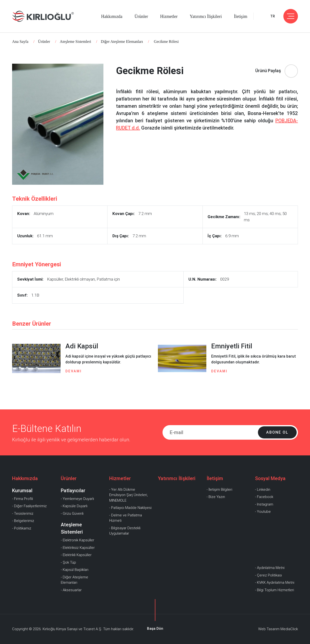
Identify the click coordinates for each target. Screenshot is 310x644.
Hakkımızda (112, 16)
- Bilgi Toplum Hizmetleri (275, 590)
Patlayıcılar (73, 491)
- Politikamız (22, 528)
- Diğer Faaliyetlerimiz (29, 506)
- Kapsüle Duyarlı (74, 506)
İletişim (241, 16)
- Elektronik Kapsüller (77, 540)
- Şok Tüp (68, 562)
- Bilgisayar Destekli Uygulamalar (125, 531)
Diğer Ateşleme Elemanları (122, 42)
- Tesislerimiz (23, 514)
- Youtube (263, 512)
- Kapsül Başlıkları (75, 570)
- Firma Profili (23, 499)
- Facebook (264, 497)
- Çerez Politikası (268, 575)
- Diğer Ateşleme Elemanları (74, 580)
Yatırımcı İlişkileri (206, 16)
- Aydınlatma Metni (270, 568)
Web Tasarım (269, 629)
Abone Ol (277, 432)
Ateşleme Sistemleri (75, 42)
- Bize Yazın (216, 497)
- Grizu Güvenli (72, 514)
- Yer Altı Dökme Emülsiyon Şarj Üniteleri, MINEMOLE (128, 495)
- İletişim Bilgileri (219, 490)
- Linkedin (263, 490)
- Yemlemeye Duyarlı (77, 499)
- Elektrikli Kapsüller (76, 555)
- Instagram (264, 504)
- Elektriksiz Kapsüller (78, 548)
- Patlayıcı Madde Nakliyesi (130, 508)
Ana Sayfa (20, 42)
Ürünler (141, 16)
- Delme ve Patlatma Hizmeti (126, 518)
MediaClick (289, 629)
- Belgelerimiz (23, 521)
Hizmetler (169, 16)
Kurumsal (22, 491)
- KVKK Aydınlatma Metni (275, 583)
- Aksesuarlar (71, 590)
